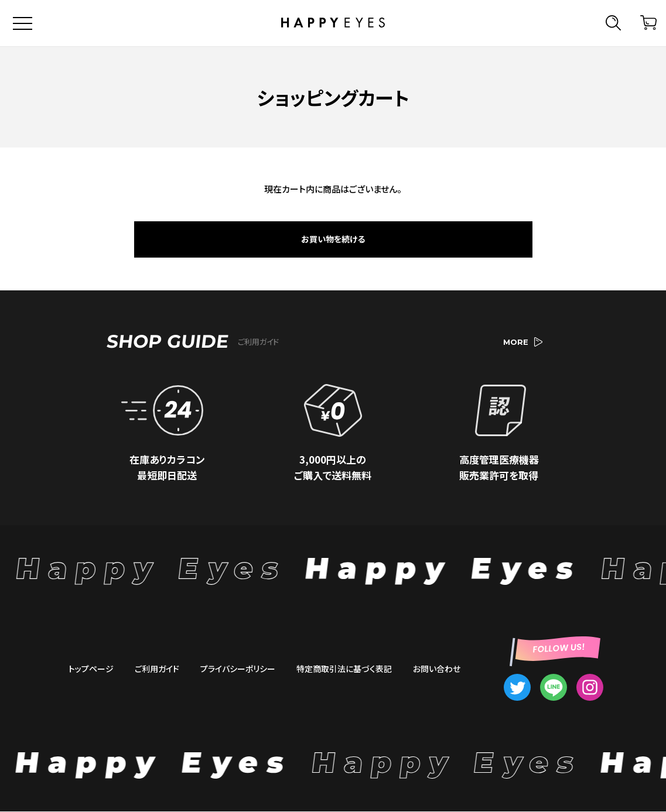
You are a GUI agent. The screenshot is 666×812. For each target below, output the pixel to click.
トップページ (91, 669)
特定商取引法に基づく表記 (344, 669)
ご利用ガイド (157, 669)
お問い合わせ (437, 669)
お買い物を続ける (333, 239)
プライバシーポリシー (238, 669)
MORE (523, 342)
